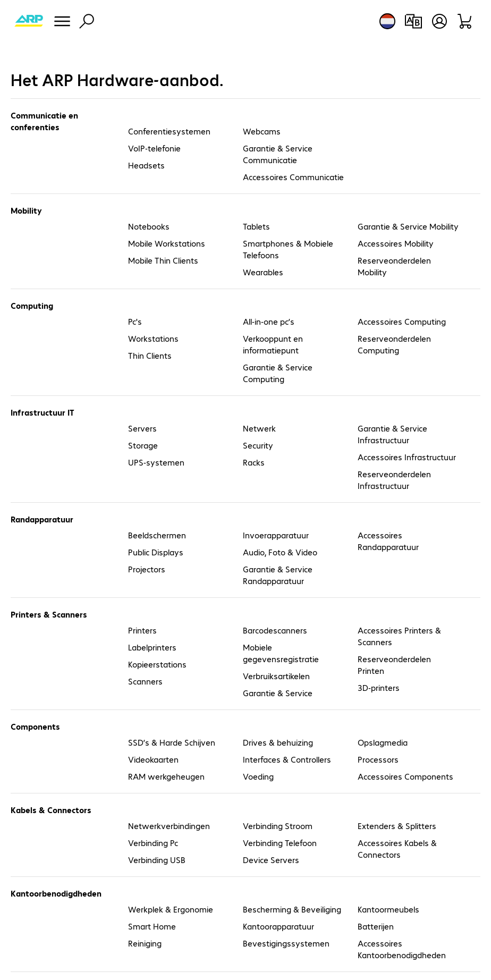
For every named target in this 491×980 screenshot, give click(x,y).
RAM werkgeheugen (166, 776)
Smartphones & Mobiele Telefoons (288, 249)
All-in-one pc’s (269, 321)
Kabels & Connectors (51, 810)
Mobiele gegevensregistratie (281, 653)
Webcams (262, 131)
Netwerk (259, 428)
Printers (142, 630)
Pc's (135, 321)
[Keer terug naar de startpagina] (29, 21)
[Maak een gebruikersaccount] (439, 21)
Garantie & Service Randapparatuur (278, 575)
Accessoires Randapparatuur (388, 541)
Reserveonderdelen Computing (394, 344)
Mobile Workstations (167, 243)
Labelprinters (152, 647)
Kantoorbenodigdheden (56, 893)
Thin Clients (150, 355)
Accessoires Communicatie (293, 177)
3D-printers (379, 687)
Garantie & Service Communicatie (278, 154)
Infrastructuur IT (43, 412)
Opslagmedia (383, 742)
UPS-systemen (156, 462)
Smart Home (152, 926)
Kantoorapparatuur (278, 926)
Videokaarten (153, 759)
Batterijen (376, 926)
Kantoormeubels (388, 909)
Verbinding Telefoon (280, 843)
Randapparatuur (42, 519)
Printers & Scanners (49, 614)
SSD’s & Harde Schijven (172, 742)
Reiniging (145, 943)
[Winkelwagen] (465, 21)
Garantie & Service (278, 693)
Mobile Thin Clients (163, 260)
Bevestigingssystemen (286, 943)
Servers (142, 428)
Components (35, 726)
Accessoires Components (405, 776)
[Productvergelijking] (413, 21)
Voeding (258, 776)
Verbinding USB (157, 860)
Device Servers (271, 860)
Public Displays (156, 552)
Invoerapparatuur (276, 535)
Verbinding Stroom (278, 826)
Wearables (263, 272)
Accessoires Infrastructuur (407, 457)
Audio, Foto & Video (280, 552)
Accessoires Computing (402, 321)
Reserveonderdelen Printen (394, 665)
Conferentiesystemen (169, 131)
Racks (254, 462)
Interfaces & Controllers (287, 759)
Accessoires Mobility (396, 243)
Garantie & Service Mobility (408, 226)
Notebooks (149, 226)
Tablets (256, 226)
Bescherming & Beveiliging (292, 909)
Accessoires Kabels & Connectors (397, 848)
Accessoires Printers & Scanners (399, 636)
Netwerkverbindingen (169, 826)
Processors (378, 759)
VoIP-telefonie (154, 148)
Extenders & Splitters (397, 826)
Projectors (147, 569)
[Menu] (62, 21)
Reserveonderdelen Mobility (394, 266)
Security (258, 445)
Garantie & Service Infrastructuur (392, 434)
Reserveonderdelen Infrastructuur (394, 480)
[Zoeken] (87, 21)
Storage (143, 445)
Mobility (26, 210)
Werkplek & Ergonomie (171, 909)
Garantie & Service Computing (278, 373)
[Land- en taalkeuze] (387, 21)
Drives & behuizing (278, 742)
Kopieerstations (157, 664)
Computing (32, 305)
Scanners (145, 681)
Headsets (146, 165)
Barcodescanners (275, 630)
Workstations (153, 338)
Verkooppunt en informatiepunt (273, 344)
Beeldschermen (157, 535)
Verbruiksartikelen (276, 676)
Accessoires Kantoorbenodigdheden (402, 949)
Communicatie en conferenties (44, 121)
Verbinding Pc (153, 843)
